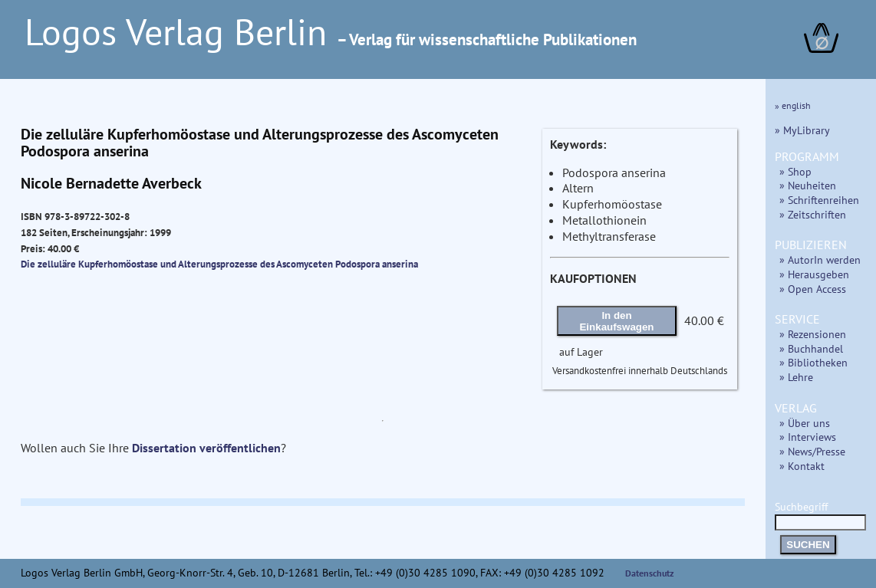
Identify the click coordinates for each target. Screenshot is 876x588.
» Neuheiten (808, 185)
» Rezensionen (813, 334)
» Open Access (813, 289)
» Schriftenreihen (819, 200)
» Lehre (796, 377)
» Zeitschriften (813, 214)
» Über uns (805, 423)
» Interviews (808, 437)
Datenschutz (650, 573)
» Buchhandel (811, 348)
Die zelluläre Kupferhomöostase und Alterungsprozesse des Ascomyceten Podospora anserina (219, 264)
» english (793, 105)
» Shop (795, 171)
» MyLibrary (802, 130)
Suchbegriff (820, 514)
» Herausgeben (814, 274)
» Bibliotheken (813, 362)
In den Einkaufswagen (616, 321)
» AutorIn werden (820, 260)
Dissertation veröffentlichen (206, 448)
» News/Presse (812, 451)
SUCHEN (808, 545)
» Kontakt (802, 466)
